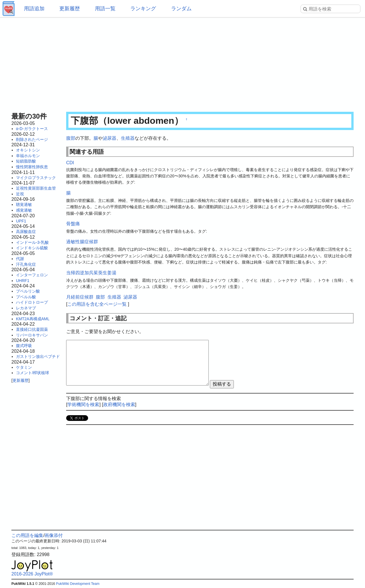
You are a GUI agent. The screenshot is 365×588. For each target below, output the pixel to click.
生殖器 (128, 138)
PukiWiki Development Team (78, 584)
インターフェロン (32, 275)
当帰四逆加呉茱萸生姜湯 (91, 273)
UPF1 (21, 221)
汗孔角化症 (26, 264)
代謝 (20, 259)
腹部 (71, 138)
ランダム (181, 9)
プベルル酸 (26, 297)
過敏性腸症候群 (82, 242)
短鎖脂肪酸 (26, 161)
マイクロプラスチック (36, 178)
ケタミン (24, 367)
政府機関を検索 (119, 404)
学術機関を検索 (83, 404)
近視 (20, 194)
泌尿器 (109, 138)
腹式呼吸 (24, 346)
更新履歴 (70, 9)
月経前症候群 (80, 297)
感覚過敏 (24, 210)
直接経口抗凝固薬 (32, 329)
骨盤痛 (73, 224)
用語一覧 (105, 9)
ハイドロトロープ (32, 302)
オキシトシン (28, 150)
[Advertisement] (182, 63)
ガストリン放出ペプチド (38, 356)
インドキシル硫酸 (32, 248)
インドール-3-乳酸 (32, 242)
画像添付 (54, 535)
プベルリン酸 (28, 291)
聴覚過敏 (24, 204)
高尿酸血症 (26, 232)
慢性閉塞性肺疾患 (32, 167)
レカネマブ (26, 308)
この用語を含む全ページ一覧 (97, 304)
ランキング (143, 9)
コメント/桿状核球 (33, 373)
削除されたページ (32, 139)
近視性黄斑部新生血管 (36, 188)
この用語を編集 (27, 535)
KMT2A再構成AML (33, 319)
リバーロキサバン (32, 335)
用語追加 (34, 9)
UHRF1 (23, 281)
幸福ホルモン (28, 156)
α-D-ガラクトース (32, 129)
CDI (70, 163)
